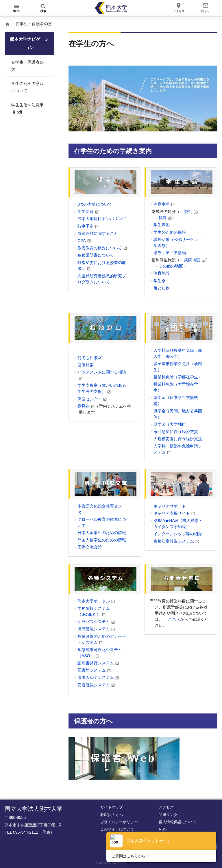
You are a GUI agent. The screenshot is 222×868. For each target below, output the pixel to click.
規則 (188, 211)
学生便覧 (86, 211)
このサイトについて (117, 829)
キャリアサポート (170, 506)
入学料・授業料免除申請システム (178, 449)
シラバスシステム (94, 622)
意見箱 (84, 406)
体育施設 (162, 273)
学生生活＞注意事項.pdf (27, 108)
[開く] (16, 8)
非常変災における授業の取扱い (102, 266)
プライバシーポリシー (119, 822)
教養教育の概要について (100, 248)
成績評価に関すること (98, 233)
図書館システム (92, 670)
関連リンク (168, 815)
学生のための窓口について (27, 87)
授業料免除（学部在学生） (178, 377)
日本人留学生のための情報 (102, 533)
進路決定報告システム (174, 541)
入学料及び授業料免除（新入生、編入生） (178, 353)
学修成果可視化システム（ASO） (100, 653)
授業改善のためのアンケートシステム (102, 639)
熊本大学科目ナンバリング (102, 219)
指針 (163, 218)
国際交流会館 (90, 547)
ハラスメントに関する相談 (102, 372)
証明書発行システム (96, 663)
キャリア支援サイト (172, 513)
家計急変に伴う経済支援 (176, 432)
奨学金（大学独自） (172, 424)
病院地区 (192, 260)
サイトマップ (112, 807)
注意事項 (162, 204)
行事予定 (86, 226)
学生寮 (160, 281)
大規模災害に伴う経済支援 (178, 439)
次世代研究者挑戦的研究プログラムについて (102, 279)
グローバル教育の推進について (102, 522)
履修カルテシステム (96, 677)
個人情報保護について (177, 822)
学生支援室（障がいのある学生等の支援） (102, 388)
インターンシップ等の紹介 (178, 534)
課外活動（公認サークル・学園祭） (178, 242)
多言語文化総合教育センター (100, 509)
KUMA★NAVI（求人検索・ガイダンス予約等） (178, 524)
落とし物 (162, 288)
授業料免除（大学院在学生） (176, 387)
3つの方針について (95, 204)
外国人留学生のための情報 (102, 540)
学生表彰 (162, 225)
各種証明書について (96, 255)
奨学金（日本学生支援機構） (176, 400)
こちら (174, 619)
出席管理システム (94, 629)
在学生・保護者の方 (27, 66)
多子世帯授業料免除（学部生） (178, 367)
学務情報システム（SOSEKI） (94, 611)
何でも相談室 (90, 358)
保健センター (90, 399)
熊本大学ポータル (94, 601)
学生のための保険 (170, 232)
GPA (82, 241)
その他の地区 (171, 266)
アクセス (166, 807)
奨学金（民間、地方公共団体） (178, 414)
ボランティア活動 (170, 253)
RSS (163, 829)
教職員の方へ (112, 815)
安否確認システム (94, 685)
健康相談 (86, 365)
